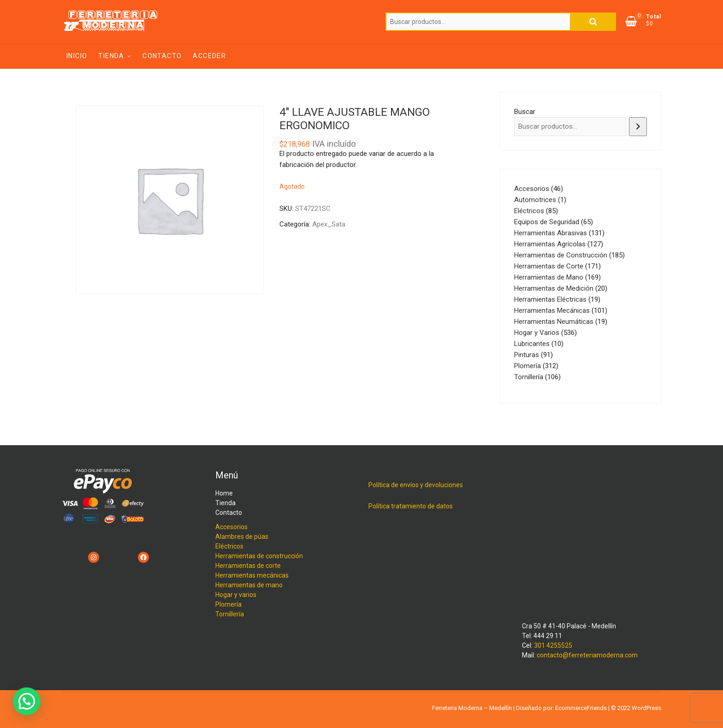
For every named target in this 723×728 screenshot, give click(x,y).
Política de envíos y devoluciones (416, 485)
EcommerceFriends (581, 708)
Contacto (162, 56)
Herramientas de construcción (259, 556)
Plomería (228, 604)
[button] (27, 701)
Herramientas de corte (248, 566)
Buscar (593, 22)
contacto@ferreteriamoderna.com (587, 655)
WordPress (646, 708)
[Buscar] (638, 127)
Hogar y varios (236, 595)
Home (224, 493)
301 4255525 (553, 645)
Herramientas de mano (249, 585)
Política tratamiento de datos (411, 506)
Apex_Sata (329, 224)
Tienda (111, 56)
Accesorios (231, 527)
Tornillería (230, 614)
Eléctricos (229, 546)
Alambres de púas (242, 537)
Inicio (77, 56)
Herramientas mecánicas (252, 575)
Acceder (209, 56)
